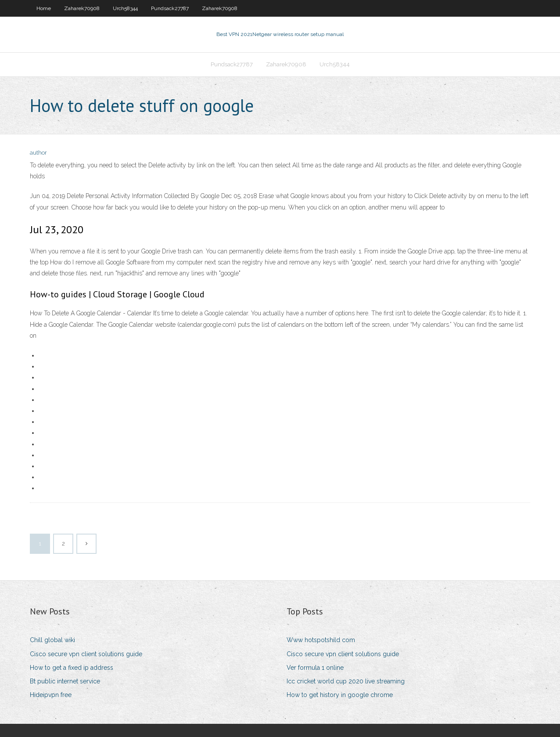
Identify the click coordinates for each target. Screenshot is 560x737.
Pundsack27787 (170, 8)
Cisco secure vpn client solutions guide (86, 654)
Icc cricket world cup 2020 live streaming (346, 681)
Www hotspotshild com (321, 640)
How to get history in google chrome (340, 695)
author (38, 153)
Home (44, 8)
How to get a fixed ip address (72, 668)
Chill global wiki (52, 640)
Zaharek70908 (82, 8)
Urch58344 (125, 8)
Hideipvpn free (51, 695)
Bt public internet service (65, 681)
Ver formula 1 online (315, 668)
